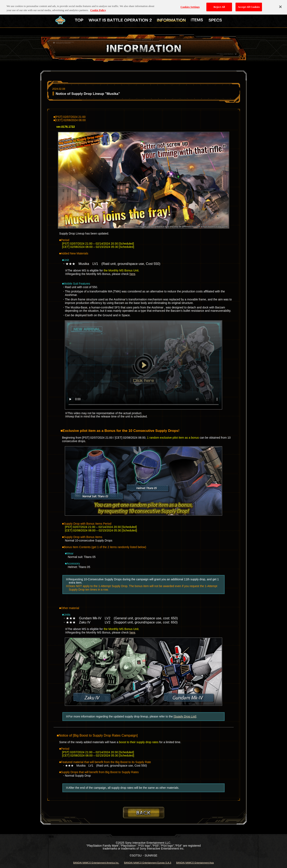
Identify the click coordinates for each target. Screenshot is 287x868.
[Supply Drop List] (185, 716)
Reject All (219, 4)
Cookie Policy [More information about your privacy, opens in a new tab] (98, 8)
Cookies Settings (190, 4)
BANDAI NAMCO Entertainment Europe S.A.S (148, 863)
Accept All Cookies (249, 4)
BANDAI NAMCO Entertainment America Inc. (96, 863)
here (132, 274)
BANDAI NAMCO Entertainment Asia (195, 863)
